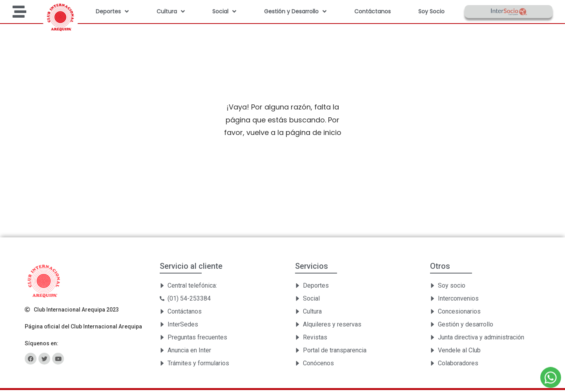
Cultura (171, 11)
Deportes (112, 11)
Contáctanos (373, 11)
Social (224, 11)
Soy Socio (431, 11)
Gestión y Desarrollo (295, 11)
